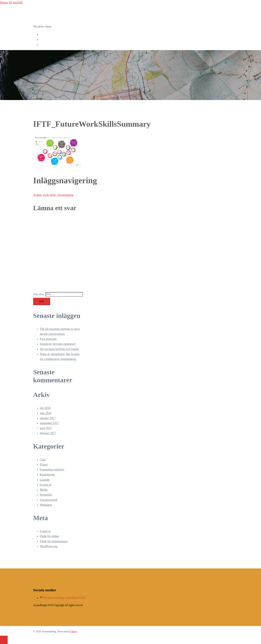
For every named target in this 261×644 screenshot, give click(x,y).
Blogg (43, 39)
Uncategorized (49, 500)
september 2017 (49, 423)
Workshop (46, 505)
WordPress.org (49, 546)
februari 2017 (48, 433)
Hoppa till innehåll (11, 2)
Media (44, 490)
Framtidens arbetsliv (52, 470)
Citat (43, 460)
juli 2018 (45, 408)
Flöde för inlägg (49, 536)
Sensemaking (48, 12)
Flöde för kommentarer (54, 541)
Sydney (73, 631)
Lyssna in (46, 485)
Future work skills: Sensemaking (54, 195)
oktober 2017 (48, 418)
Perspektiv (46, 495)
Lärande (45, 480)
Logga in (45, 531)
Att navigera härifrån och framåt (59, 349)
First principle (48, 339)
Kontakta (45, 45)
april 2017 (46, 428)
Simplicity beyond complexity (58, 344)
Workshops (47, 34)
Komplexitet (47, 475)
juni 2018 (46, 413)
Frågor (44, 465)
